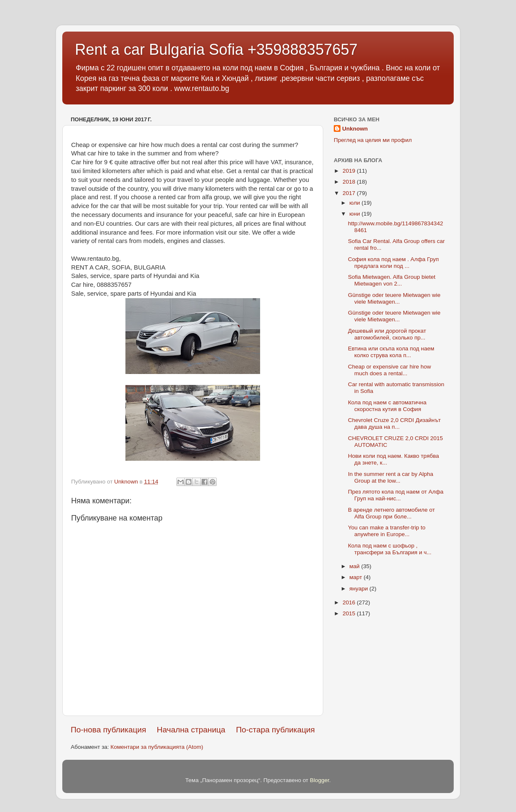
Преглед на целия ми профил (373, 140)
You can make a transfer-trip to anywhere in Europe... (387, 531)
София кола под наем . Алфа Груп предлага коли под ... (394, 263)
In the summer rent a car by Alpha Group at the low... (391, 477)
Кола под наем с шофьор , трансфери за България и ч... (390, 549)
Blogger (319, 780)
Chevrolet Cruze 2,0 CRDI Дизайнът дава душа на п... (395, 423)
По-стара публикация (275, 730)
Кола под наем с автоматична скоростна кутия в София (387, 406)
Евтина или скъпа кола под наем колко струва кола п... (391, 352)
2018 (350, 182)
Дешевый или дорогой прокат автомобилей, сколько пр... (387, 334)
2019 (350, 171)
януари (359, 589)
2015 (350, 613)
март (356, 577)
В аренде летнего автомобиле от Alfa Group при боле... (391, 513)
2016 (350, 602)
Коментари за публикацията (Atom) (157, 747)
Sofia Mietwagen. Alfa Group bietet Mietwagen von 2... (392, 280)
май (355, 566)
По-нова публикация (108, 730)
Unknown (355, 129)
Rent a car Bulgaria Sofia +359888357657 (216, 49)
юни (355, 214)
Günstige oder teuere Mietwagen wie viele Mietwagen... (394, 298)
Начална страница (191, 730)
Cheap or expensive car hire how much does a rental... (390, 370)
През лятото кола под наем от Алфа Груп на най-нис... (396, 495)
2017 (350, 193)
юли (355, 203)
